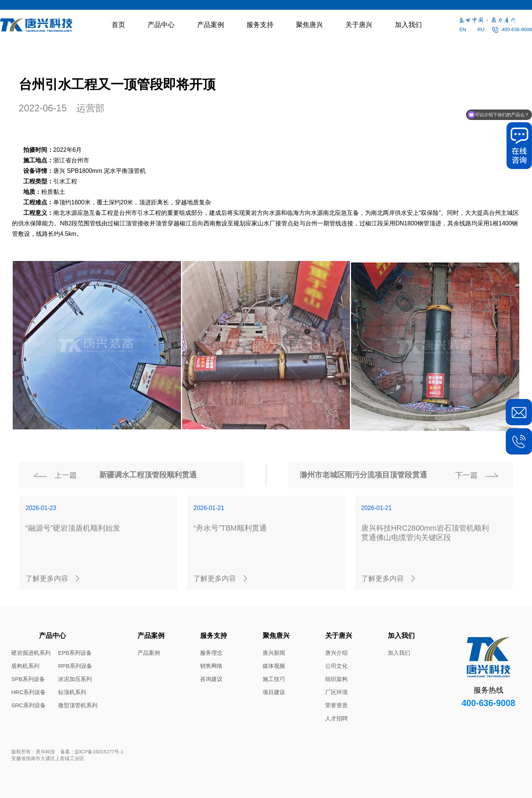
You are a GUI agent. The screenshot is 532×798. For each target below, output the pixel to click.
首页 (118, 25)
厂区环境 (336, 692)
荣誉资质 (336, 705)
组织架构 (336, 679)
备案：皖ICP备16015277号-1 (92, 752)
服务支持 (260, 25)
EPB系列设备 (75, 653)
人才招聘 (336, 718)
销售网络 (211, 666)
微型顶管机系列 (78, 705)
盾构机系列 (25, 666)
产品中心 (161, 25)
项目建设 (274, 692)
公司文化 (336, 666)
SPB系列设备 (28, 679)
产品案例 (211, 25)
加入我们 (408, 25)
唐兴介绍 (336, 653)
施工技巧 (274, 679)
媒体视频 (274, 666)
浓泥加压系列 (75, 679)
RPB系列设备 (75, 666)
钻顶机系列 (72, 692)
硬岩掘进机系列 (31, 653)
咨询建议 (211, 679)
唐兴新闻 (274, 653)
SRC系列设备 (28, 705)
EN (463, 29)
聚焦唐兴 (309, 25)
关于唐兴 (359, 25)
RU (481, 29)
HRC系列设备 (29, 692)
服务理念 (211, 653)
